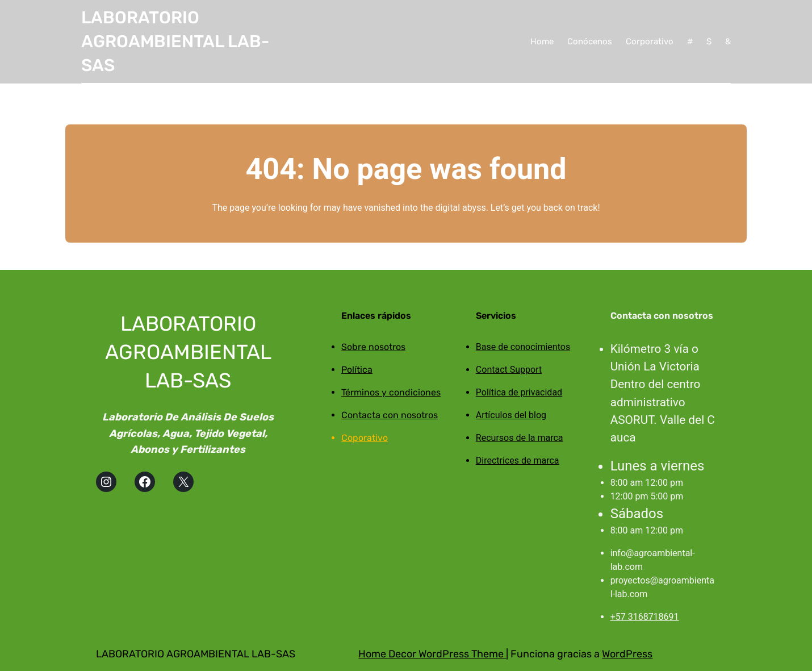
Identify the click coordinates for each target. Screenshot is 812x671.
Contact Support (509, 370)
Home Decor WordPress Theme (432, 654)
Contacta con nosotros (390, 415)
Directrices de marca (518, 460)
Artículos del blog (511, 415)
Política (357, 370)
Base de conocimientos (523, 347)
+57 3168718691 (645, 617)
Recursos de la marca (520, 438)
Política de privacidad (519, 392)
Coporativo (365, 438)
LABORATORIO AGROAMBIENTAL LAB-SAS (175, 41)
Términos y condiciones (391, 392)
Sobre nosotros (373, 347)
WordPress (627, 654)
